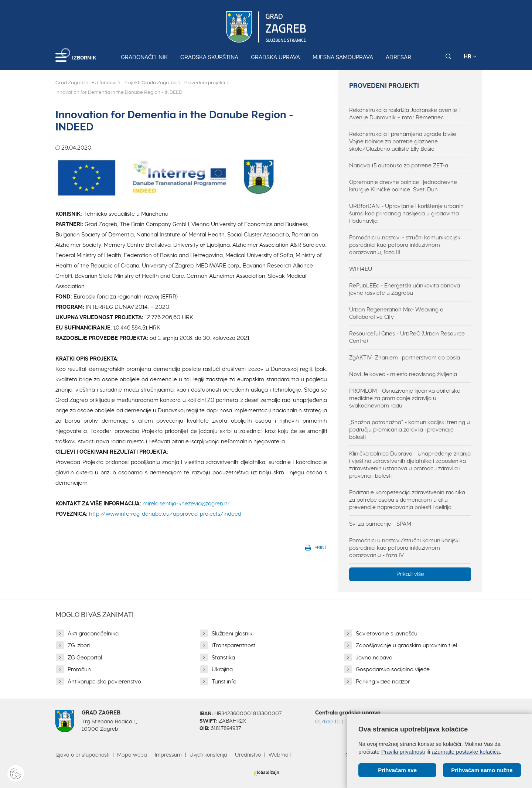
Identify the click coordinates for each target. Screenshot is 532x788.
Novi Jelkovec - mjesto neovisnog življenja (403, 374)
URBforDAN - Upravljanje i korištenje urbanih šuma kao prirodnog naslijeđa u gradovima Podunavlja (406, 214)
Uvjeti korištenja (208, 755)
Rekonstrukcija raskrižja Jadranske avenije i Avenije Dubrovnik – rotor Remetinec (404, 114)
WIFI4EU (361, 269)
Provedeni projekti (204, 83)
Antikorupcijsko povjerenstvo (104, 682)
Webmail (280, 755)
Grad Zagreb (70, 83)
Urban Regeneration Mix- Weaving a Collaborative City (396, 313)
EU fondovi (104, 83)
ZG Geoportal (85, 658)
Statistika (223, 658)
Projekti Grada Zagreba (150, 83)
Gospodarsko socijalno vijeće (393, 669)
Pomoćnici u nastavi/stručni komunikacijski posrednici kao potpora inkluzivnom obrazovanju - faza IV (404, 548)
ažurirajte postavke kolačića (465, 752)
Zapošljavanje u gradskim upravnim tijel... (408, 645)
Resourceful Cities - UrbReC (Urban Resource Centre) (407, 337)
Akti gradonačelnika (93, 634)
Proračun (79, 669)
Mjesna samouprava (343, 57)
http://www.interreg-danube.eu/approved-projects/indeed (165, 514)
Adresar (398, 57)
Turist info (224, 682)
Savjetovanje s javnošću (387, 634)
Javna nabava (374, 658)
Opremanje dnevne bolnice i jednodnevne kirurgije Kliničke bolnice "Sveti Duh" (403, 186)
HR (470, 57)
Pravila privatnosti (403, 752)
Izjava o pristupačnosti (82, 755)
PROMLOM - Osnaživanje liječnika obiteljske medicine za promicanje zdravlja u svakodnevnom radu (405, 398)
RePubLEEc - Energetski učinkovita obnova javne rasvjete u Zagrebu (405, 289)
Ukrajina (222, 669)
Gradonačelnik (144, 57)
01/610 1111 (329, 722)
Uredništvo (248, 755)
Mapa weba (132, 755)
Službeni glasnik (232, 634)
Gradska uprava (275, 57)
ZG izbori (79, 645)
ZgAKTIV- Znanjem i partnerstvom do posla (405, 358)
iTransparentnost (233, 645)
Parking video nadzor (383, 682)
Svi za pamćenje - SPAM (380, 524)
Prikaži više (410, 574)
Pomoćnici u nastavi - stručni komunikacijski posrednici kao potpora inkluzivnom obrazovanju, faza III (405, 245)
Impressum (168, 755)
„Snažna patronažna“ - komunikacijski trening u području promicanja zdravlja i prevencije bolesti (410, 430)
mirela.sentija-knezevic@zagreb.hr (186, 504)
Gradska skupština (209, 57)
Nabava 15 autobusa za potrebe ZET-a (399, 166)
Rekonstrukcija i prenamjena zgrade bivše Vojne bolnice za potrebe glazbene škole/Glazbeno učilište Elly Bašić (403, 141)
